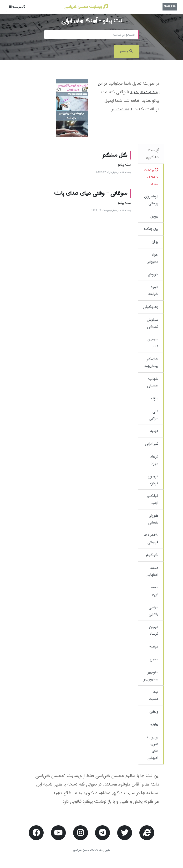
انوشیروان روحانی (151, 200)
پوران (155, 242)
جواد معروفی (152, 258)
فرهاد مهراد (154, 460)
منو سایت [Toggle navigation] (17, 7)
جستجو (126, 51)
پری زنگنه (151, 229)
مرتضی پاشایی (153, 611)
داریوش (153, 274)
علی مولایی (154, 415)
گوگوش (151, 555)
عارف (155, 398)
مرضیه (154, 647)
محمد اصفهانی (152, 571)
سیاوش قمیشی (153, 323)
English (170, 7)
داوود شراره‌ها (153, 290)
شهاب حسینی (153, 382)
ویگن (154, 712)
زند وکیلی (151, 307)
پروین (154, 216)
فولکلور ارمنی (152, 499)
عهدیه (154, 431)
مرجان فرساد (154, 630)
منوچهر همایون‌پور (151, 676)
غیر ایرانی (152, 444)
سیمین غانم (153, 343)
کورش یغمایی (153, 519)
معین (154, 659)
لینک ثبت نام (122, 109)
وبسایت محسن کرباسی (86, 7)
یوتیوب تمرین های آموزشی (153, 748)
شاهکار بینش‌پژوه (151, 362)
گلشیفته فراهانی (151, 539)
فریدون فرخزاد (153, 480)
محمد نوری (154, 591)
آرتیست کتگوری (152, 154)
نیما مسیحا (153, 695)
